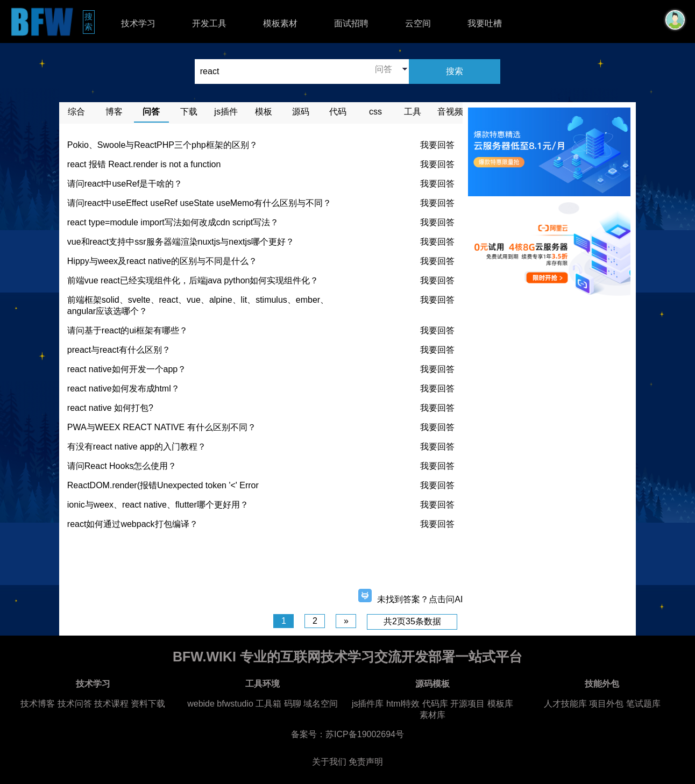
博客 (114, 112)
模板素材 (280, 23)
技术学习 (138, 23)
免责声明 (366, 762)
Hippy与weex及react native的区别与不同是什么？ (162, 261)
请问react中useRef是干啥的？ (125, 184)
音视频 (450, 112)
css (375, 112)
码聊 (293, 704)
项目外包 (606, 704)
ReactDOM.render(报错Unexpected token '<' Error (163, 485)
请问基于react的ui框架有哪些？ (127, 330)
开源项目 (467, 704)
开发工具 (209, 23)
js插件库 (368, 704)
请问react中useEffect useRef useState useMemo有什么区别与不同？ (199, 203)
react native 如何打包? (110, 408)
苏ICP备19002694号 (365, 734)
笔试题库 (643, 704)
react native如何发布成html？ (123, 389)
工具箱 (268, 704)
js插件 (226, 112)
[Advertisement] (261, 562)
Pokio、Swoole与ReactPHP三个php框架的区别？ (162, 145)
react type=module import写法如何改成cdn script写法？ (173, 222)
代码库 (435, 704)
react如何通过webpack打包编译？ (133, 524)
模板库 (500, 704)
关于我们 (329, 762)
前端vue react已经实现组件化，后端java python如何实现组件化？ (193, 280)
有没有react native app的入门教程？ (137, 447)
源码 (301, 112)
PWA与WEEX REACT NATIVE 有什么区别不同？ (162, 427)
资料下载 (148, 704)
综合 (76, 112)
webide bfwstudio (221, 704)
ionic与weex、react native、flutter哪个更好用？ (158, 505)
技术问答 (75, 704)
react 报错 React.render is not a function (144, 164)
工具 (413, 112)
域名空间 (321, 704)
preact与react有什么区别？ (119, 350)
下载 (189, 112)
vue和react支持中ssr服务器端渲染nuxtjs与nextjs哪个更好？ (181, 242)
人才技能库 (565, 704)
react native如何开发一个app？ (127, 369)
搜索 (90, 22)
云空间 (418, 23)
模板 (264, 112)
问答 (151, 112)
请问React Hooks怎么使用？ (122, 466)
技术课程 (111, 704)
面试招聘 (351, 23)
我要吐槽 (485, 23)
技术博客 (38, 704)
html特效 (403, 704)
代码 (338, 112)
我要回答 (437, 145)
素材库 (432, 715)
